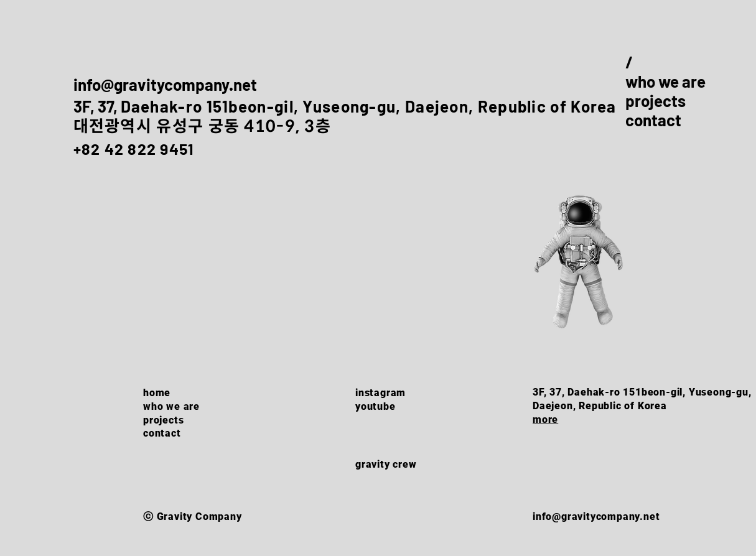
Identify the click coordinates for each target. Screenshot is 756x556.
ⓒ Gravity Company (193, 517)
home (157, 393)
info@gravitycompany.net (165, 84)
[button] (579, 265)
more (545, 419)
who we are (665, 81)
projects (656, 100)
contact (653, 120)
